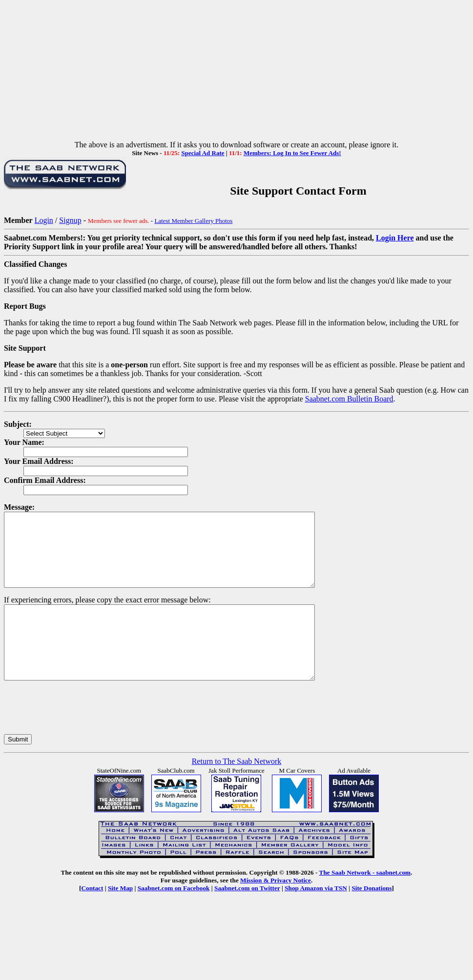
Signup (70, 220)
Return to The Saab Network (237, 790)
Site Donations (371, 917)
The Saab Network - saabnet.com (365, 902)
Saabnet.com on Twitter (247, 917)
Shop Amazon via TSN (316, 917)
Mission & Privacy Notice (276, 910)
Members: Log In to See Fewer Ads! (292, 153)
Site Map (120, 917)
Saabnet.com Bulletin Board (349, 399)
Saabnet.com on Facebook (174, 917)
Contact (92, 917)
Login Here (395, 238)
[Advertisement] (236, 72)
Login (44, 220)
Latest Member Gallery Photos (193, 221)
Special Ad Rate (203, 153)
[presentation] (78, 737)
